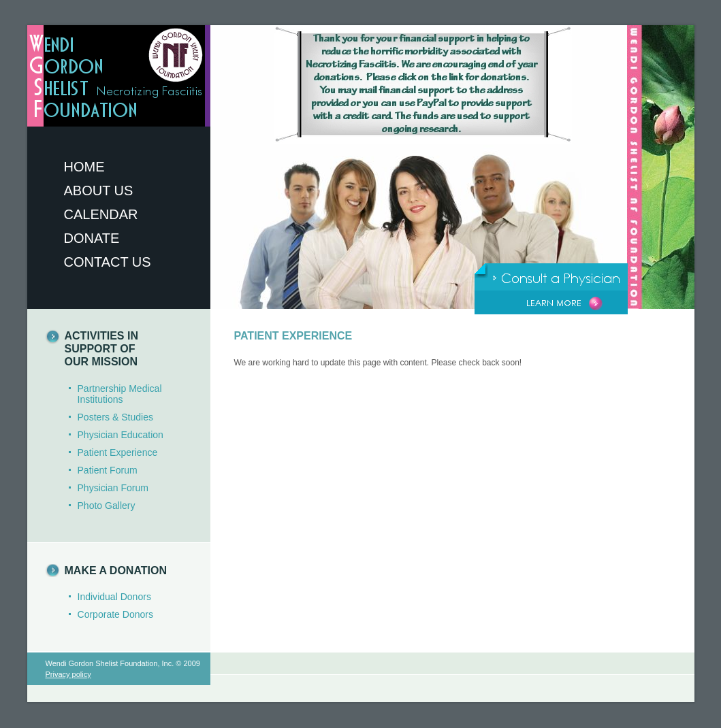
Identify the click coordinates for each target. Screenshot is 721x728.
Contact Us (108, 262)
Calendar (101, 214)
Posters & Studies (116, 417)
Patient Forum (108, 470)
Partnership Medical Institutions (120, 394)
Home (84, 167)
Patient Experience (118, 452)
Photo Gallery (107, 506)
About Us (99, 191)
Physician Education (121, 435)
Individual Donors (114, 597)
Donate (92, 238)
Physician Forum (113, 488)
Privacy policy (68, 674)
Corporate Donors (116, 614)
